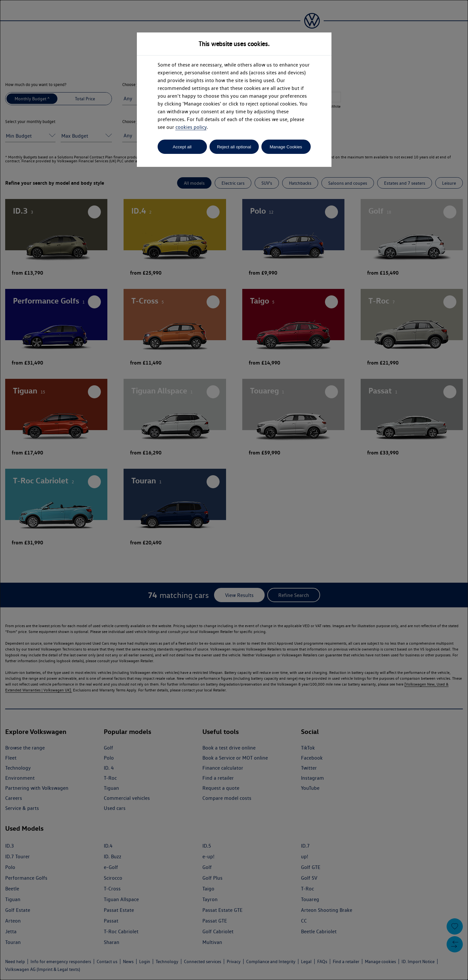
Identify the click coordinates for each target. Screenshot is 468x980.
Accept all (182, 147)
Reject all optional (234, 147)
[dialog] (234, 490)
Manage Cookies (286, 147)
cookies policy (191, 127)
